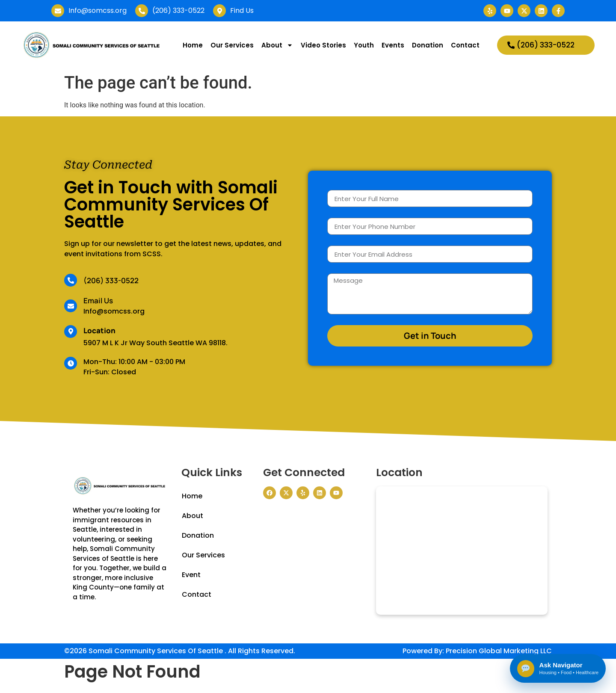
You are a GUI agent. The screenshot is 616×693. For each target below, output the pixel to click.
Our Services (232, 45)
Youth (364, 45)
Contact (465, 45)
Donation (428, 45)
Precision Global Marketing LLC (499, 651)
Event (191, 575)
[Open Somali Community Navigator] (557, 668)
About (277, 45)
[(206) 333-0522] (71, 280)
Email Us (98, 301)
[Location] (71, 332)
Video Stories (323, 45)
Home (193, 45)
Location (99, 330)
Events (393, 45)
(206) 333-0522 (111, 280)
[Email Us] (71, 306)
